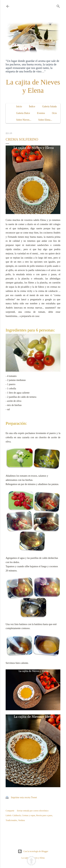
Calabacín (17, 815)
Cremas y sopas (28, 815)
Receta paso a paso (44, 815)
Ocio (54, 113)
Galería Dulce (23, 113)
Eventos (41, 113)
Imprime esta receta (21, 797)
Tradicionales (11, 820)
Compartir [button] (10, 811)
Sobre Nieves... (24, 120)
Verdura (21, 820)
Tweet (34, 797)
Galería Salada (49, 106)
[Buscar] (58, 6)
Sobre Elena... (45, 120)
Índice (32, 106)
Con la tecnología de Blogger (33, 851)
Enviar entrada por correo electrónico (33, 811)
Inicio (19, 106)
